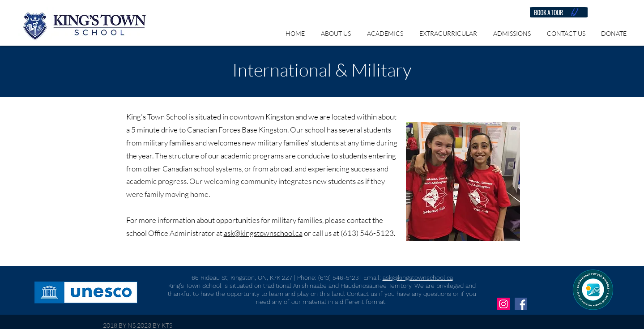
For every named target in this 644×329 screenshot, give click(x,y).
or (307, 233)
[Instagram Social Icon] (503, 304)
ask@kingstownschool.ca (263, 233)
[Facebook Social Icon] (521, 304)
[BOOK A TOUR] (559, 12)
